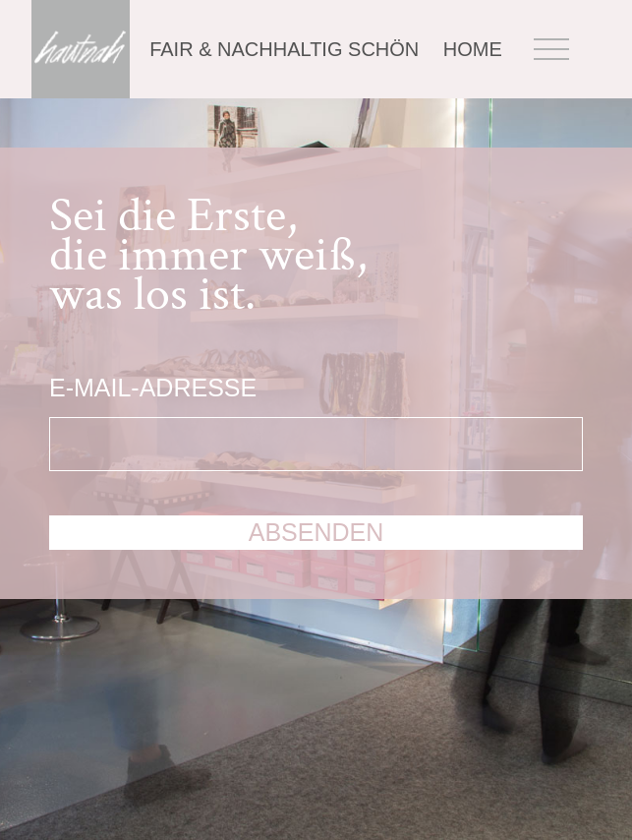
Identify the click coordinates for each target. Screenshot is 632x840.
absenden (316, 532)
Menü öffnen (551, 50)
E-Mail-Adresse (153, 388)
